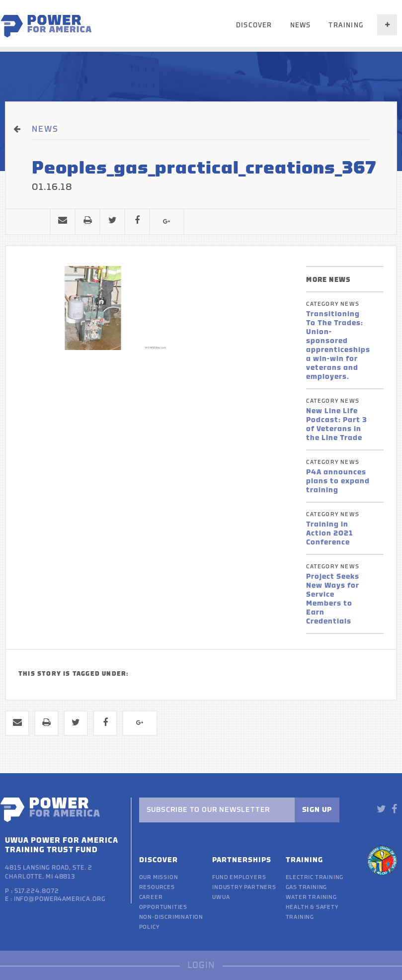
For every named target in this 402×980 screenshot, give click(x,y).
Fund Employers (239, 877)
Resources (157, 887)
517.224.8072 (37, 891)
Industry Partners (244, 887)
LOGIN (201, 965)
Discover (254, 25)
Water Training (311, 897)
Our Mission (159, 877)
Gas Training (307, 887)
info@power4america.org (60, 899)
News (301, 25)
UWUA (221, 897)
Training (346, 25)
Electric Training (315, 877)
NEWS (45, 129)
